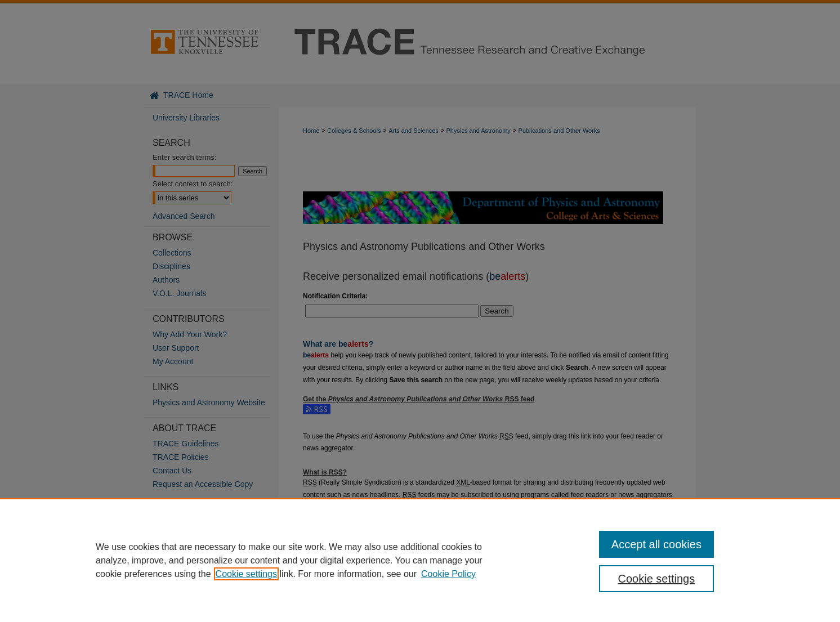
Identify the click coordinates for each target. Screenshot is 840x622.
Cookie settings (246, 574)
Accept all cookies (656, 544)
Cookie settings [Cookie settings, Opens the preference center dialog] (657, 579)
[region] (420, 560)
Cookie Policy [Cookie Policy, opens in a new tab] (448, 574)
